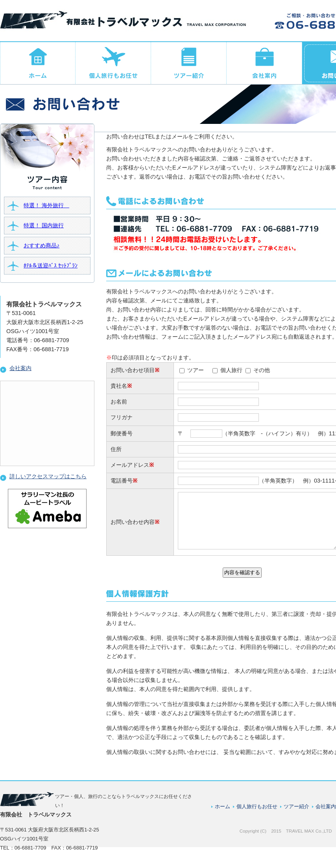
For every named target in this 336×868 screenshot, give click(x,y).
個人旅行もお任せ (257, 814)
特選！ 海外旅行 (46, 205)
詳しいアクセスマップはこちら (43, 476)
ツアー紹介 (296, 814)
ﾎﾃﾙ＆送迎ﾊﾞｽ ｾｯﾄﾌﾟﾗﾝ (51, 265)
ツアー (196, 370)
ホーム (222, 814)
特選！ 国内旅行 (44, 225)
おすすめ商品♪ (42, 245)
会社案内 (16, 368)
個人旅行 (231, 370)
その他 (262, 370)
